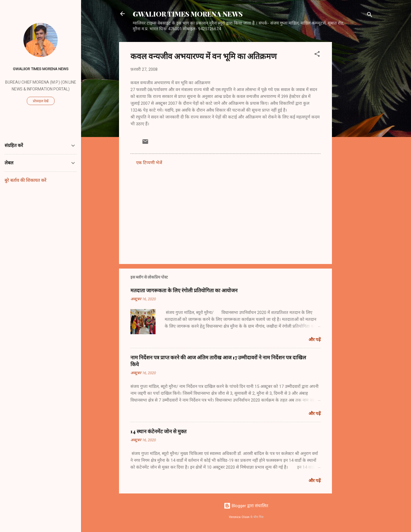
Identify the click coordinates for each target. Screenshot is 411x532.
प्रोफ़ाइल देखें (41, 101)
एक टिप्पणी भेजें (149, 163)
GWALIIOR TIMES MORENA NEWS (41, 69)
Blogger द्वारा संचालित (246, 506)
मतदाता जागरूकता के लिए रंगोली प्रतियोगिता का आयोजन (184, 290)
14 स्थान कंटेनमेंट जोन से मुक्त (158, 431)
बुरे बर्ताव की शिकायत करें (26, 180)
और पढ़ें (315, 340)
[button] (317, 55)
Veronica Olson (239, 517)
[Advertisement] (355, 128)
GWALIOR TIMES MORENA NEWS (188, 14)
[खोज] (370, 16)
